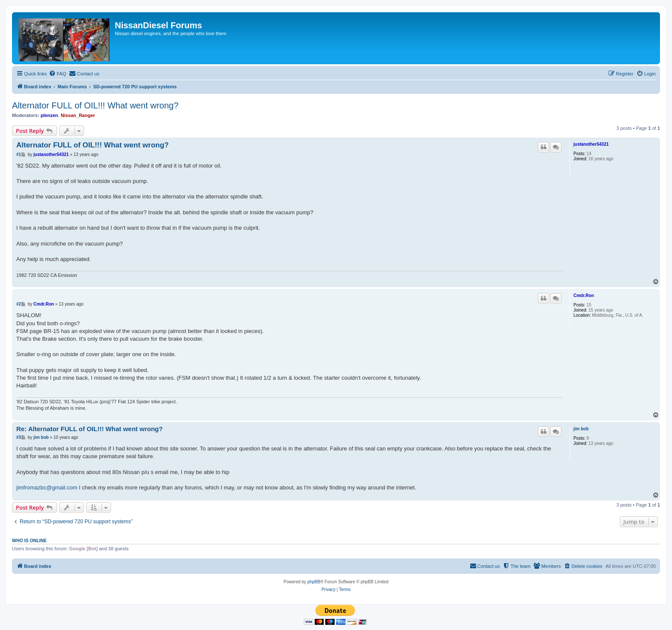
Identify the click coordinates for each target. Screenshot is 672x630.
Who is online (29, 540)
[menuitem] (57, 74)
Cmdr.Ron (584, 295)
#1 (19, 154)
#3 (19, 437)
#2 (19, 304)
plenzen (49, 115)
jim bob (581, 429)
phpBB (314, 582)
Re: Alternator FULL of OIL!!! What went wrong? (90, 429)
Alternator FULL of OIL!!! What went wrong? (95, 105)
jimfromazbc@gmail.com (47, 487)
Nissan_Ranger (78, 115)
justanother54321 (591, 144)
